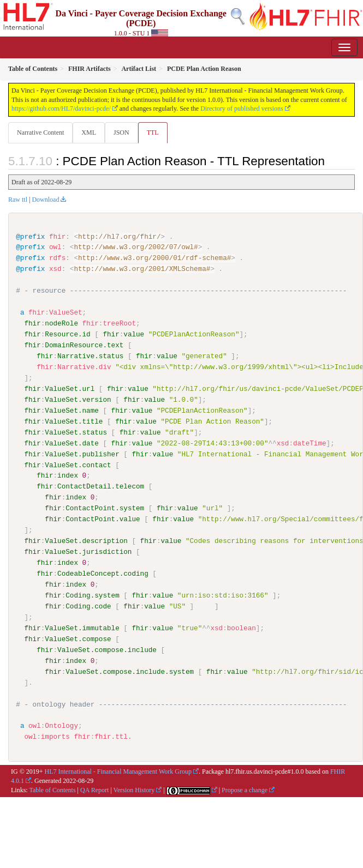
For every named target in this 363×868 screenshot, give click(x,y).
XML (89, 132)
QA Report (94, 789)
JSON (121, 132)
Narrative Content (40, 132)
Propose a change (245, 789)
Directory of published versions (242, 108)
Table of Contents (52, 789)
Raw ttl (18, 200)
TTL (153, 132)
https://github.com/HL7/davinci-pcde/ (61, 108)
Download (45, 200)
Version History (134, 789)
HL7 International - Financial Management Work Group (118, 771)
